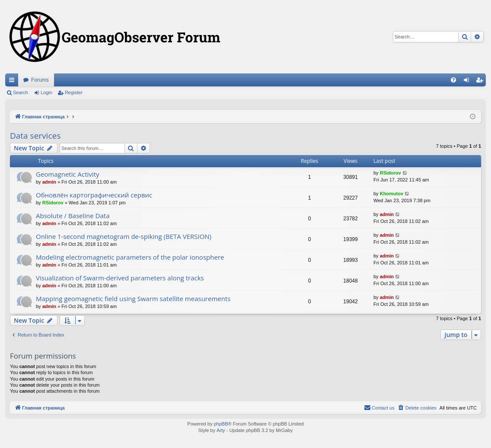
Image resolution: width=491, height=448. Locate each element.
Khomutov (392, 194)
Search (21, 92)
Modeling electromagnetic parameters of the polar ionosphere (130, 257)
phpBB (221, 424)
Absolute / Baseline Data (73, 216)
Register (74, 92)
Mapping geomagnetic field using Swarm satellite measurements (133, 299)
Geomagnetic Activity (68, 174)
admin (49, 182)
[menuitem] (453, 80)
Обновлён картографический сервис (94, 195)
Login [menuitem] (468, 82)
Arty (221, 430)
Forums (40, 80)
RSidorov (391, 173)
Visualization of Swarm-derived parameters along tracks (120, 278)
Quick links (13, 82)
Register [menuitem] (481, 82)
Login (46, 92)
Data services (35, 136)
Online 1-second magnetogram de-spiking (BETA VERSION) (124, 236)
